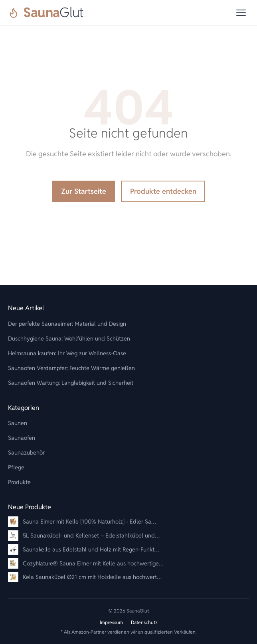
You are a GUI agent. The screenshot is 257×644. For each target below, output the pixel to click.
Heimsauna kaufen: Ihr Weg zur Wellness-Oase (67, 353)
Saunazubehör (26, 452)
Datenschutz (144, 622)
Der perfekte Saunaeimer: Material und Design (67, 324)
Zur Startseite (84, 191)
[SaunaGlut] (46, 13)
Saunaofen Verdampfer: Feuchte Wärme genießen (71, 368)
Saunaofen (22, 438)
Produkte (19, 482)
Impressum (111, 622)
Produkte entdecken (163, 191)
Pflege (16, 467)
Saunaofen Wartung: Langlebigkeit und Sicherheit (71, 383)
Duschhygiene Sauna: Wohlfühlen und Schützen (69, 338)
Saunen (18, 423)
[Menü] (241, 13)
